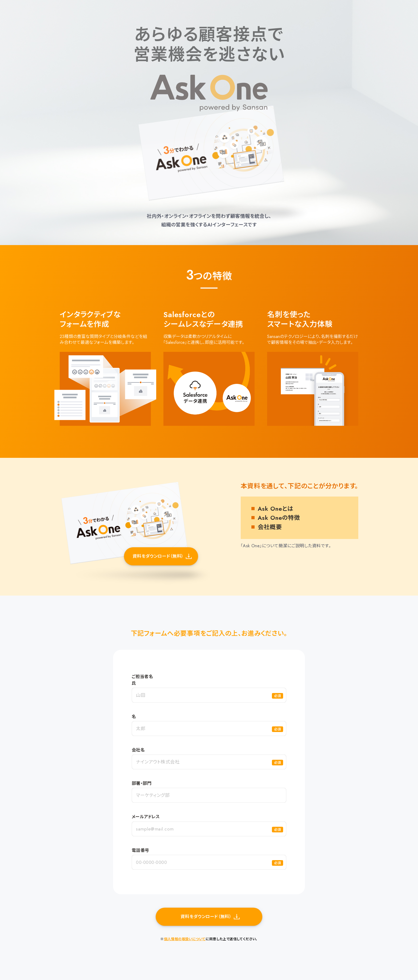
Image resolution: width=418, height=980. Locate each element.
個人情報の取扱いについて (185, 939)
